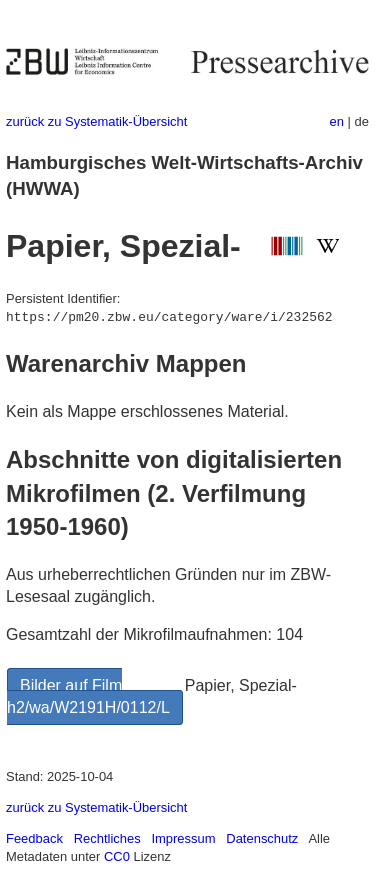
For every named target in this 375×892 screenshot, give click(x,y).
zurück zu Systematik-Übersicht (96, 121)
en (337, 121)
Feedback (34, 838)
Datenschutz (262, 838)
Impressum (183, 838)
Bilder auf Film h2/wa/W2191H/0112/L (88, 696)
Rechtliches (107, 838)
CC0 (117, 856)
